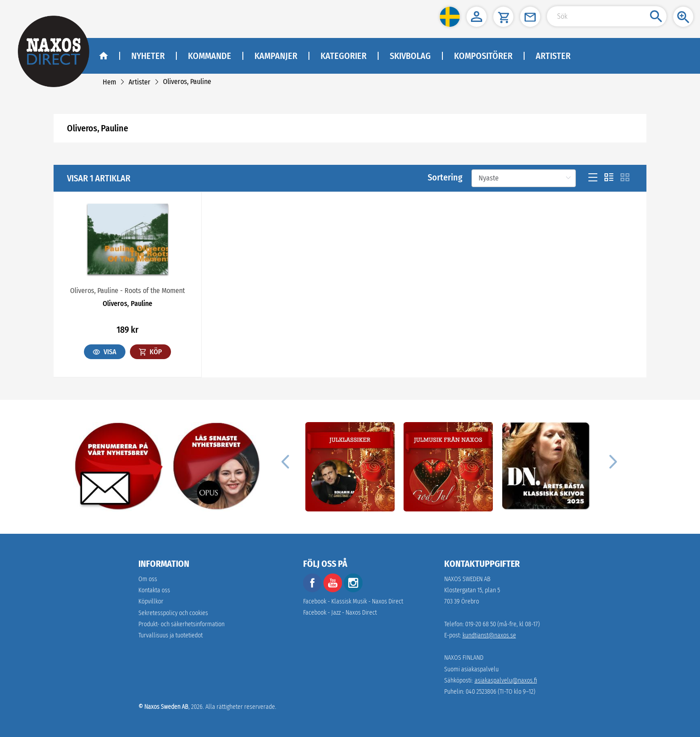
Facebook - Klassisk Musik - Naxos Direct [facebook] (353, 601)
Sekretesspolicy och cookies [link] (173, 613)
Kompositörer (483, 56)
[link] (109, 82)
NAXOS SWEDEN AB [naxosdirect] (467, 579)
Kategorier (344, 56)
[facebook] (312, 590)
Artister (553, 56)
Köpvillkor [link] (151, 601)
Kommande (210, 56)
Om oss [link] (148, 579)
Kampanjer (276, 56)
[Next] (612, 461)
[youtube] (333, 590)
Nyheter (148, 56)
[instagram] (353, 590)
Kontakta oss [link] (154, 590)
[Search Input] (607, 16)
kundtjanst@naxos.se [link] (489, 635)
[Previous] (285, 461)
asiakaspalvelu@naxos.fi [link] (506, 680)
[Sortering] (524, 178)
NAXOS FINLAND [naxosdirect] (464, 658)
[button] (450, 17)
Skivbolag (410, 56)
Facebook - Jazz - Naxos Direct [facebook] (340, 613)
